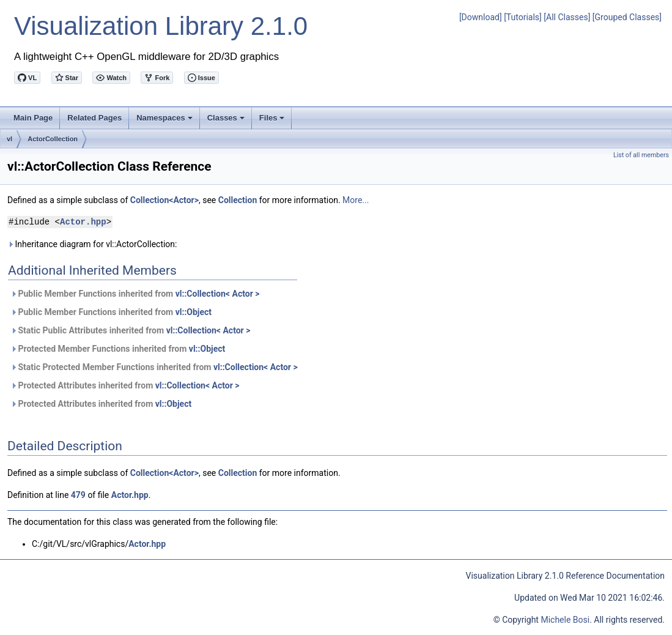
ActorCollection (53, 139)
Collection (238, 200)
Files (273, 121)
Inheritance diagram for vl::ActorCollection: (92, 244)
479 (78, 495)
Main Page (33, 118)
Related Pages (94, 118)
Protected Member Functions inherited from (118, 349)
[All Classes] (567, 17)
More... (356, 200)
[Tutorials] (523, 17)
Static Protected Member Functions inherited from (154, 367)
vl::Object (194, 312)
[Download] (481, 17)
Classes (227, 121)
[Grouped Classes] (627, 17)
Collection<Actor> (164, 200)
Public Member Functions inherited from (135, 294)
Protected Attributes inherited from (125, 385)
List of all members (641, 155)
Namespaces (165, 121)
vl (9, 139)
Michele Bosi (565, 620)
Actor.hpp (83, 222)
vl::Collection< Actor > (218, 294)
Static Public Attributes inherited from (130, 330)
